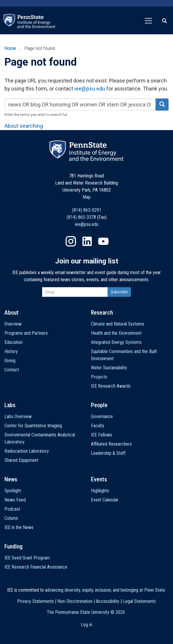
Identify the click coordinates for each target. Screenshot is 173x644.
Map (87, 197)
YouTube (103, 241)
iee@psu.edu (90, 89)
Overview (13, 324)
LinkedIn (87, 241)
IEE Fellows (102, 435)
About (12, 313)
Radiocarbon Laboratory (27, 451)
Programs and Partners (26, 333)
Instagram (71, 241)
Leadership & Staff (108, 453)
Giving (10, 361)
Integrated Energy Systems (116, 342)
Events (99, 479)
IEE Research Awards (111, 386)
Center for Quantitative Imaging (33, 426)
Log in (86, 625)
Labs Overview (18, 416)
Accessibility (108, 601)
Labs (10, 405)
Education (13, 342)
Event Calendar (105, 500)
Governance (102, 416)
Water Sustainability (109, 368)
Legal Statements (139, 601)
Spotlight (13, 491)
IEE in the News (19, 527)
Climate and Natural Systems (118, 324)
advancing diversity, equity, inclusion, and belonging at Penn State (105, 590)
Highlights (100, 491)
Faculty (98, 426)
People (99, 405)
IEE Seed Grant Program (27, 558)
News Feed (15, 500)
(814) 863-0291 (87, 210)
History (11, 351)
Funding (13, 546)
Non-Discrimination (75, 601)
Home (10, 48)
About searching (24, 126)
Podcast (12, 509)
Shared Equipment (21, 460)
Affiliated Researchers (111, 444)
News (11, 479)
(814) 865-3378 (81, 217)
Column (11, 518)
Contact (12, 370)
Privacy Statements (36, 601)
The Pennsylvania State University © (86, 612)
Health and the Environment (116, 333)
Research (102, 313)
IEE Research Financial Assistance (36, 567)
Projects (99, 377)
